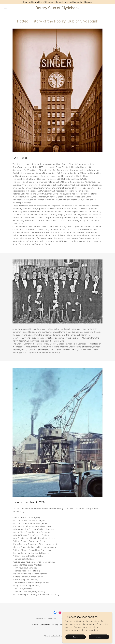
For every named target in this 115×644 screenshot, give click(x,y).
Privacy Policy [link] (58, 625)
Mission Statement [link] (75, 625)
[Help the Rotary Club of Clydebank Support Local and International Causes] (57, 2)
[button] (11, 8)
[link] (57, 8)
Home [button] (35, 625)
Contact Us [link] (45, 625)
